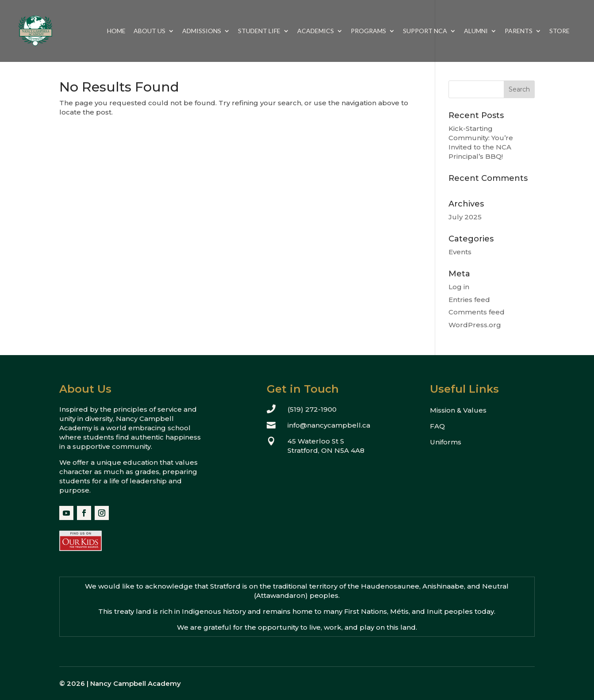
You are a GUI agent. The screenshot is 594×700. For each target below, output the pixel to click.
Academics (316, 31)
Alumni (476, 31)
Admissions (202, 31)
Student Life (259, 31)
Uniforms (446, 442)
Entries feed (469, 300)
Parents (519, 31)
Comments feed (477, 312)
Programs (368, 31)
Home (116, 31)
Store (560, 31)
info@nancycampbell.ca (329, 425)
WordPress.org (475, 325)
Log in (459, 287)
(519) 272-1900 (312, 409)
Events (460, 252)
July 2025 (465, 217)
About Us (149, 31)
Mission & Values (458, 410)
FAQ (437, 426)
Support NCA (425, 31)
